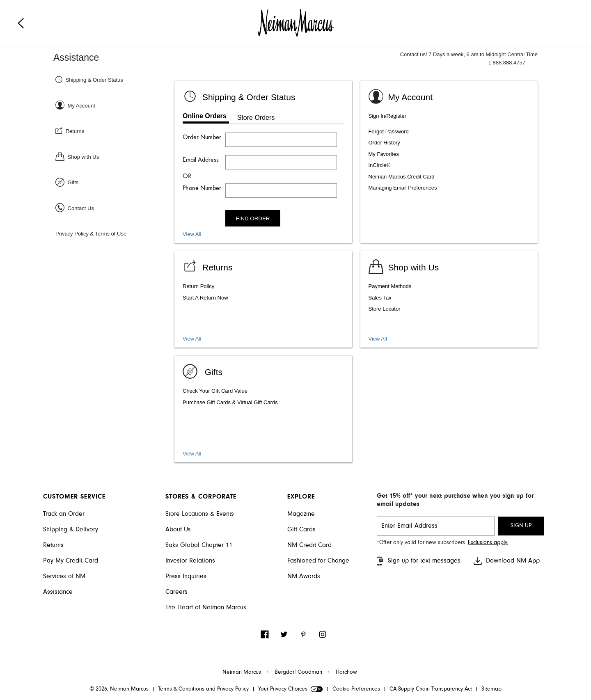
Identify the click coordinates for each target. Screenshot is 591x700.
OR (187, 176)
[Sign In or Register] (114, 105)
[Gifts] (114, 182)
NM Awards (304, 576)
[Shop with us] (404, 266)
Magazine (301, 514)
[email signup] (436, 526)
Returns (53, 545)
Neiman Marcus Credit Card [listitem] (402, 177)
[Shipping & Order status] (239, 96)
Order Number (202, 137)
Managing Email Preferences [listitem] (403, 188)
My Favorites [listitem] (384, 154)
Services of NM (64, 576)
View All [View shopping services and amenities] (378, 339)
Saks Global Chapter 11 (199, 545)
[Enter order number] (281, 140)
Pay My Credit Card (71, 561)
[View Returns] (208, 266)
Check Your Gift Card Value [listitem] (215, 391)
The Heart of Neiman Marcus (206, 608)
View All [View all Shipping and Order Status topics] (192, 234)
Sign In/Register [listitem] (388, 116)
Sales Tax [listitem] (380, 298)
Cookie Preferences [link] (356, 689)
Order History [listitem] (384, 143)
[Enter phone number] (281, 191)
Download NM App (506, 561)
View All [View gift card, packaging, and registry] (192, 454)
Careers (176, 592)
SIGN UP (521, 526)
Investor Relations (190, 561)
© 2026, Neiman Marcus (119, 689)
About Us (178, 530)
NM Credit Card (309, 545)
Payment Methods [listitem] (390, 286)
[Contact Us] (114, 208)
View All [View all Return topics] (192, 339)
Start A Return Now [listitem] (205, 298)
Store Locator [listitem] (385, 309)
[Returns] (114, 131)
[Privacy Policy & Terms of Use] (114, 233)
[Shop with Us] (114, 157)
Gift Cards (301, 530)
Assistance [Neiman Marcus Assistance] (76, 57)
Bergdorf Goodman (298, 673)
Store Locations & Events (200, 514)
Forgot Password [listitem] (389, 132)
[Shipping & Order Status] (114, 79)
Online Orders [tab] (205, 116)
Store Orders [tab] (256, 118)
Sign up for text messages (418, 561)
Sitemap (491, 689)
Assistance (58, 592)
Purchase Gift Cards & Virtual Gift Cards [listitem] (230, 402)
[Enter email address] (281, 162)
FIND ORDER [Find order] (253, 218)
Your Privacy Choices (291, 689)
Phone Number (202, 188)
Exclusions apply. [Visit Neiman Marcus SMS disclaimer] (488, 543)
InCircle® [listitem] (380, 165)
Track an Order (64, 514)
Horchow (346, 673)
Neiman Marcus (242, 673)
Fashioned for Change (318, 561)
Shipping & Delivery (71, 530)
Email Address (201, 160)
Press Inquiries (186, 576)
